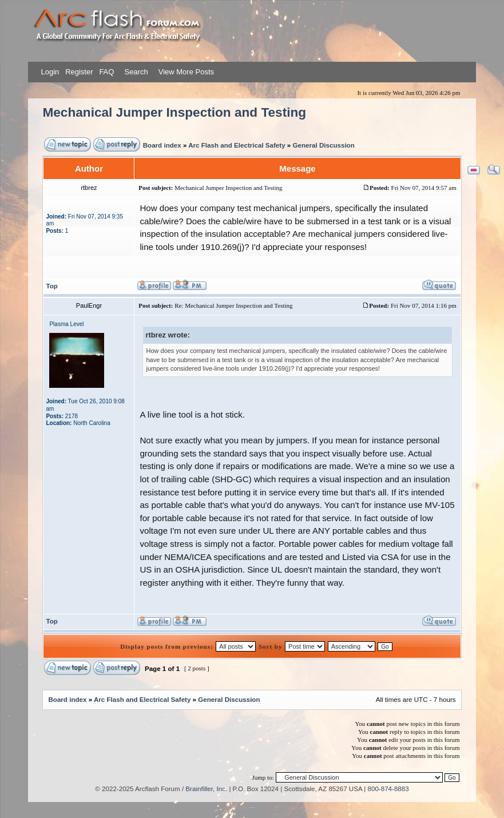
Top (51, 286)
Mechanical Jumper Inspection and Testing (174, 112)
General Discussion (324, 145)
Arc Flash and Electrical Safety (237, 145)
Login (50, 72)
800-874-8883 (388, 789)
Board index (162, 145)
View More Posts (186, 72)
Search (135, 72)
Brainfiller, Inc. (206, 789)
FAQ (106, 72)
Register (78, 72)
